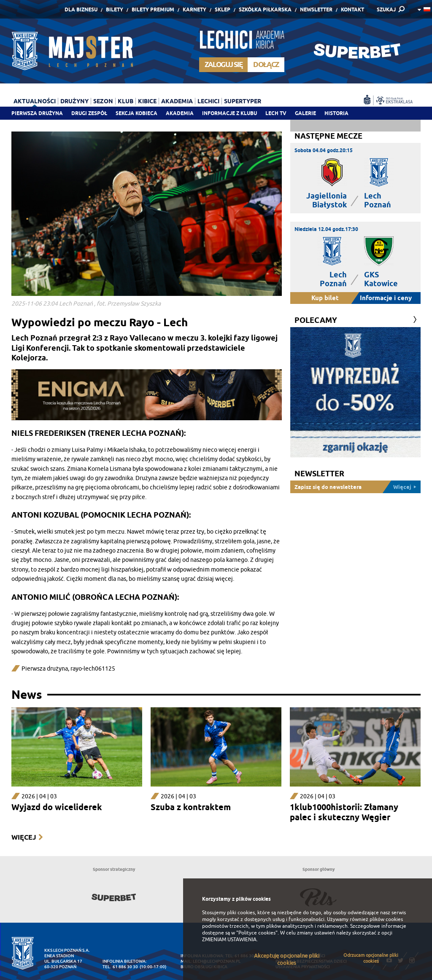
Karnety (194, 9)
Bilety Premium (153, 9)
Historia (336, 113)
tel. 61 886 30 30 (120, 967)
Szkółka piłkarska (265, 9)
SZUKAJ (386, 9)
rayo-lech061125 (93, 669)
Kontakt (352, 9)
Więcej (24, 837)
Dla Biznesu (81, 9)
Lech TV (276, 113)
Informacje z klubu (229, 113)
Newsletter (316, 9)
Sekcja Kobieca (136, 113)
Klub (126, 101)
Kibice (147, 101)
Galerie (305, 113)
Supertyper (243, 101)
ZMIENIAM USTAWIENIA (229, 940)
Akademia (180, 113)
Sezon (103, 101)
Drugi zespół (89, 113)
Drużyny (74, 101)
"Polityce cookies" (257, 933)
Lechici (208, 101)
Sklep (223, 9)
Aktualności (35, 101)
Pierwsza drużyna (37, 113)
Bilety (115, 9)
